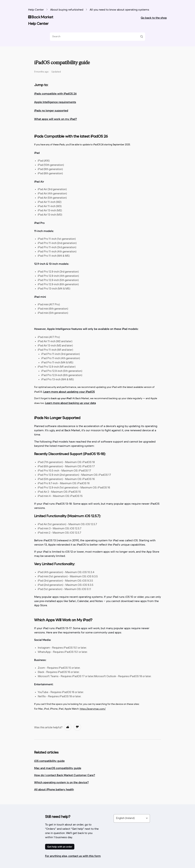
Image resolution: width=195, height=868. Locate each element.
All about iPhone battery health (54, 789)
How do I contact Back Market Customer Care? (65, 775)
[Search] (96, 37)
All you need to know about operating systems (119, 10)
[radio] (68, 727)
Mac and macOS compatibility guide (58, 768)
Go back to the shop (154, 18)
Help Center (36, 10)
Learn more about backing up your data (70, 403)
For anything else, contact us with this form (73, 856)
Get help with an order (60, 847)
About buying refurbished (67, 10)
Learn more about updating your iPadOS (69, 392)
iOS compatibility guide (49, 761)
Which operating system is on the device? (61, 782)
